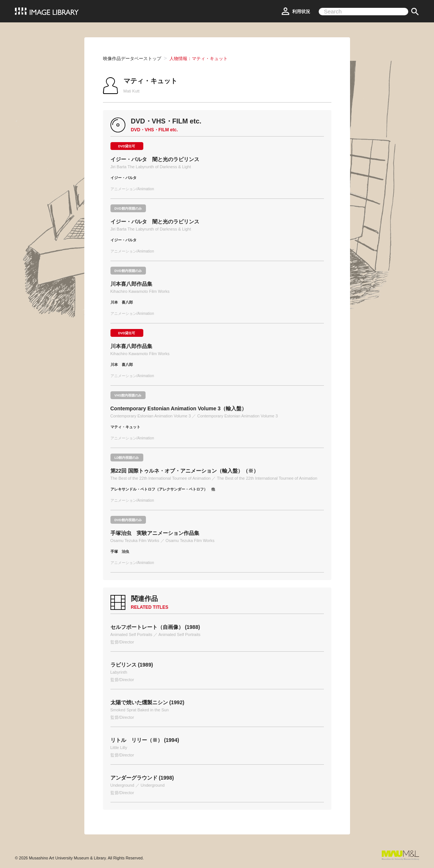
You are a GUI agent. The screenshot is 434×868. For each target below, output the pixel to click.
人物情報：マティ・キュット (199, 59)
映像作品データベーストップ (132, 59)
